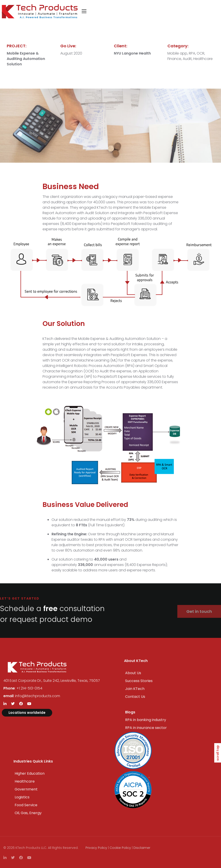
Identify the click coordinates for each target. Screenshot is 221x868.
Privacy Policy (96, 848)
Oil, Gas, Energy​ (28, 813)
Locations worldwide (27, 713)
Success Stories (139, 681)
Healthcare (25, 781)
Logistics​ (22, 797)
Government (26, 789)
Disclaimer (142, 848)
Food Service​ (26, 805)
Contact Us (135, 697)
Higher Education (30, 773)
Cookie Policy (120, 848)
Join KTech (135, 689)
